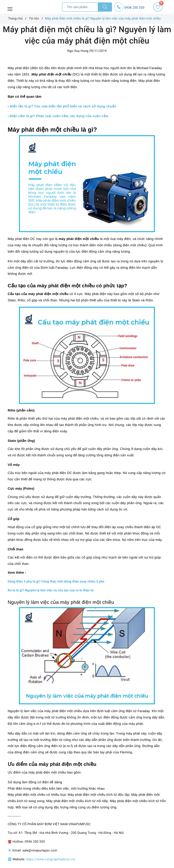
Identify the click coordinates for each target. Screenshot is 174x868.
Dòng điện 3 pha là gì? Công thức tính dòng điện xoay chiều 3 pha (56, 582)
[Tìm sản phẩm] (80, 7)
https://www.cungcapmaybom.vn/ (51, 859)
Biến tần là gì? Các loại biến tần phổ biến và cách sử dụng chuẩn (63, 106)
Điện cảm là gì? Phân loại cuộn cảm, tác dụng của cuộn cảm (59, 116)
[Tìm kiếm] (105, 7)
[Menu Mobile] (10, 8)
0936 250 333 (134, 8)
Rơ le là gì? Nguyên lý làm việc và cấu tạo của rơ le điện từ (51, 590)
